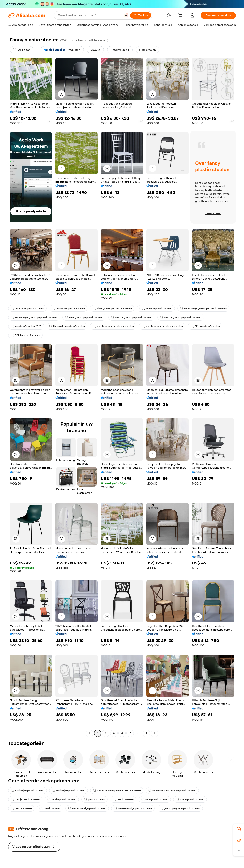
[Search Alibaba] (89, 15)
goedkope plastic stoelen (156, 308)
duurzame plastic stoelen (27, 308)
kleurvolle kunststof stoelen (67, 326)
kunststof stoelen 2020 (26, 326)
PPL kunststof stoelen (205, 326)
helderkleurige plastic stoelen (87, 808)
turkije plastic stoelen (25, 799)
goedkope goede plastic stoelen (180, 808)
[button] (126, 15)
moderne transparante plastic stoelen (117, 790)
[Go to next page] (155, 733)
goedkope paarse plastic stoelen (113, 326)
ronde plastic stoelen (190, 799)
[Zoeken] (141, 15)
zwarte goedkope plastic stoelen (132, 317)
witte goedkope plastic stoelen (112, 308)
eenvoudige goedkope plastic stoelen (203, 308)
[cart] (181, 16)
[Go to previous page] (89, 733)
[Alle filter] (22, 50)
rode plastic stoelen (155, 799)
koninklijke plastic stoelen (27, 790)
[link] (239, 829)
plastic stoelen (94, 799)
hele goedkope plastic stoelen (84, 317)
